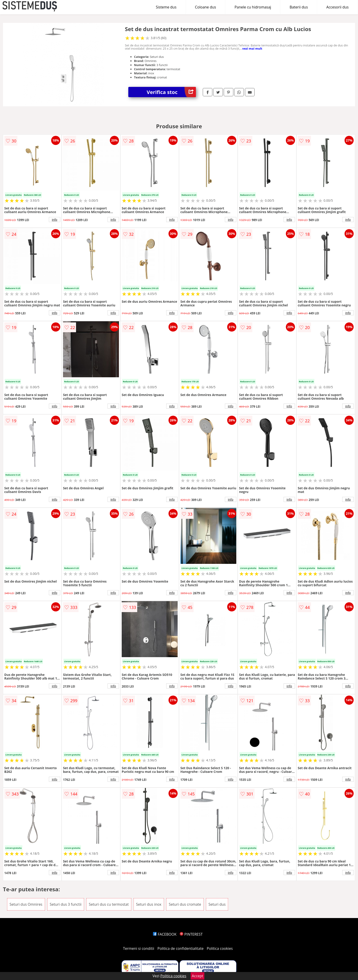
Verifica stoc (171, 92)
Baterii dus (299, 7)
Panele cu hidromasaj (253, 7)
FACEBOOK (165, 934)
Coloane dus (205, 7)
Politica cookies (220, 948)
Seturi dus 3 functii (66, 904)
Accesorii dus (337, 7)
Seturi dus (217, 904)
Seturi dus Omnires (26, 904)
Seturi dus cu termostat (109, 904)
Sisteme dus (166, 7)
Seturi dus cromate (185, 904)
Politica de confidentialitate (181, 948)
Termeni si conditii (139, 948)
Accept (197, 976)
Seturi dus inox (149, 904)
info (55, 220)
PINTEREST (191, 934)
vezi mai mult (252, 48)
